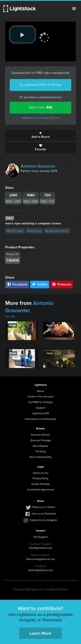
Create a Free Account (40, 396)
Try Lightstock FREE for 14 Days (41, 85)
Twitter (40, 284)
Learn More (40, 633)
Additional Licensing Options (40, 118)
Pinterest (62, 284)
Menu (74, 9)
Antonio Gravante (38, 166)
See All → (12, 316)
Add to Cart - (40, 107)
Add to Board (40, 135)
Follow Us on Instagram (44, 520)
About (40, 391)
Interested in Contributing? (41, 419)
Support (40, 408)
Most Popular (40, 446)
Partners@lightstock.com (40, 559)
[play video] (22, 35)
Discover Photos (40, 435)
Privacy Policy (40, 478)
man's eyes (15, 231)
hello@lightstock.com (40, 570)
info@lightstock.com (40, 548)
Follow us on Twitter (44, 507)
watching (34, 231)
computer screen (57, 231)
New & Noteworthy (40, 457)
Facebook (17, 284)
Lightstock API (40, 413)
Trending (41, 451)
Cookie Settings (41, 484)
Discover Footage (41, 440)
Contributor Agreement (41, 489)
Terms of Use (41, 473)
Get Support (41, 537)
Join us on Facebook (44, 513)
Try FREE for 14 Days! (41, 402)
